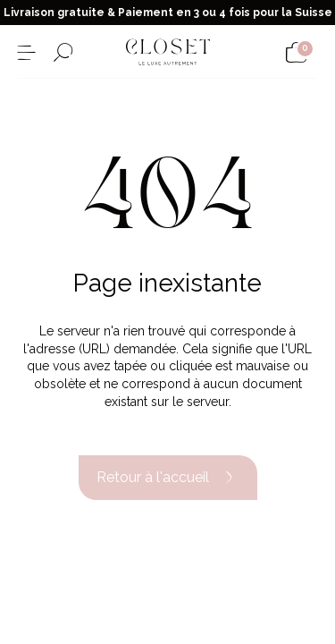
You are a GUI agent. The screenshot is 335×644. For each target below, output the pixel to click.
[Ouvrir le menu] (26, 52)
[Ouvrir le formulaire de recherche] (63, 52)
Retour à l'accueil (168, 478)
